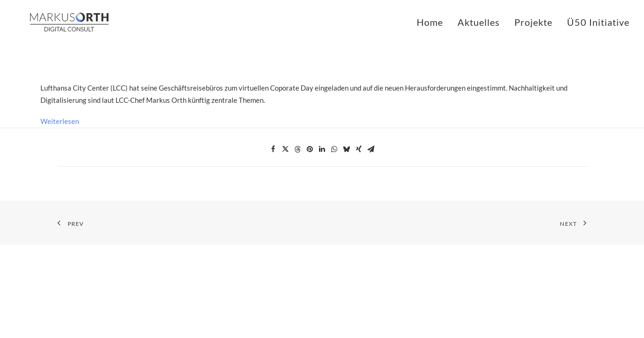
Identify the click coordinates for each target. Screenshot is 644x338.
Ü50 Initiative (598, 22)
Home (430, 22)
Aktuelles (479, 22)
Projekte (533, 22)
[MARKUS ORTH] (54, 22)
